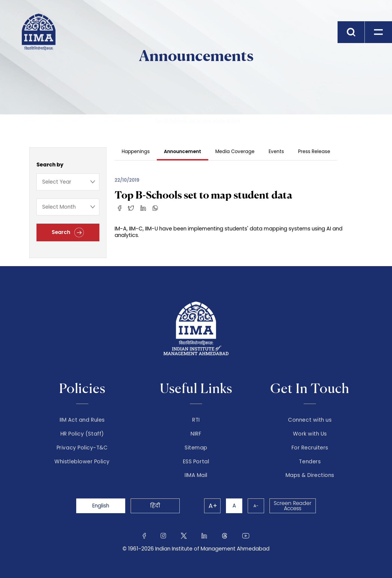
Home (28, 121)
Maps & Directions (310, 475)
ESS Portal (196, 462)
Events (276, 151)
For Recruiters (310, 448)
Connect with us (310, 420)
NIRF (196, 434)
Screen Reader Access (293, 506)
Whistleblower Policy (82, 462)
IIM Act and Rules (82, 420)
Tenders (310, 462)
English (101, 506)
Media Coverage (235, 151)
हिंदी (155, 506)
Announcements (119, 121)
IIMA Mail (196, 475)
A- (256, 506)
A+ (213, 506)
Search (68, 232)
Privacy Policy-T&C (82, 448)
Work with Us (310, 434)
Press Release (314, 151)
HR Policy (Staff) (82, 434)
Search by (50, 165)
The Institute (66, 121)
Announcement (183, 151)
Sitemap (196, 448)
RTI (196, 420)
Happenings (136, 151)
